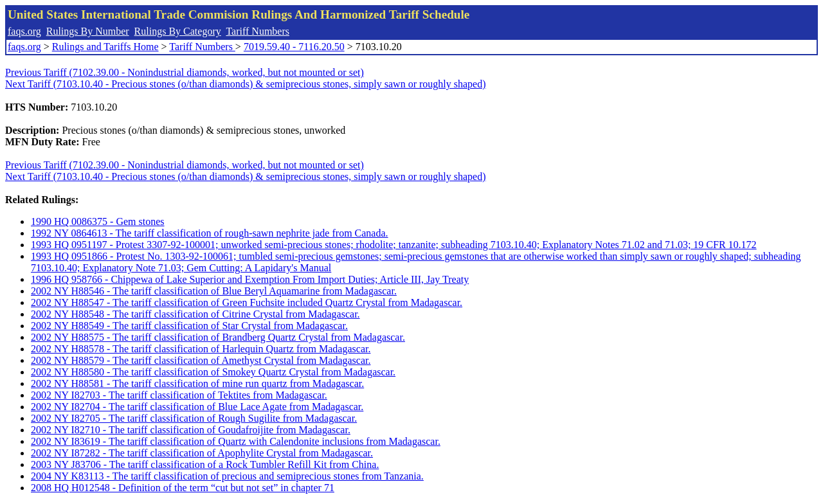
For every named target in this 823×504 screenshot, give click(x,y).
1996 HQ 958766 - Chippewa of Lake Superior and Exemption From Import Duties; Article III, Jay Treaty (250, 279)
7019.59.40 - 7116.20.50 (294, 47)
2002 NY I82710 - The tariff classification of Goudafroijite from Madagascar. (191, 430)
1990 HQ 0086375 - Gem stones (98, 221)
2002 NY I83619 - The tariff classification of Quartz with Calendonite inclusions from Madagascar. (236, 441)
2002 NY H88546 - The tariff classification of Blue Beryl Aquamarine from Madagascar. (214, 291)
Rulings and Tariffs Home (105, 47)
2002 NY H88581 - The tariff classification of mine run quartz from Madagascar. (197, 383)
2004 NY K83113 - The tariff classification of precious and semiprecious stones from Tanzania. (227, 476)
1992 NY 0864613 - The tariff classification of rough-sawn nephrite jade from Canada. (210, 233)
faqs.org (24, 31)
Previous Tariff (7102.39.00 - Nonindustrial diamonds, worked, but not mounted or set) (185, 72)
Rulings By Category (178, 31)
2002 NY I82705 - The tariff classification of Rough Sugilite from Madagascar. (194, 418)
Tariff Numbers (258, 31)
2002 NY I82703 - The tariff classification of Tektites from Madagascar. (179, 395)
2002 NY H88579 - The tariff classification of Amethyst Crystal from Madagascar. (201, 360)
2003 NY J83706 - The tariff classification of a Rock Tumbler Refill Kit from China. (205, 464)
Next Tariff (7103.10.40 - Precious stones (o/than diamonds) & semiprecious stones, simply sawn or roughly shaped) (246, 84)
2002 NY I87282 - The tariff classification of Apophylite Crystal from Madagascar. (202, 453)
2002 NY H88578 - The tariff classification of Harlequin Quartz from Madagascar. (201, 349)
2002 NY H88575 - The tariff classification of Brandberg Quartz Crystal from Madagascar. (218, 337)
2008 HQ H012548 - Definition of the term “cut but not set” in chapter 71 (183, 488)
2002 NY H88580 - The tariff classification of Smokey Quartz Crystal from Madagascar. (213, 372)
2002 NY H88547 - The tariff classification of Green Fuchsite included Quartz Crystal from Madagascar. (247, 302)
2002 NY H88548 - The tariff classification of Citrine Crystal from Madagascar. (195, 314)
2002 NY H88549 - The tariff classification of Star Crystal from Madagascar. (189, 326)
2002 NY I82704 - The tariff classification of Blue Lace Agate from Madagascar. (197, 407)
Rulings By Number (88, 31)
